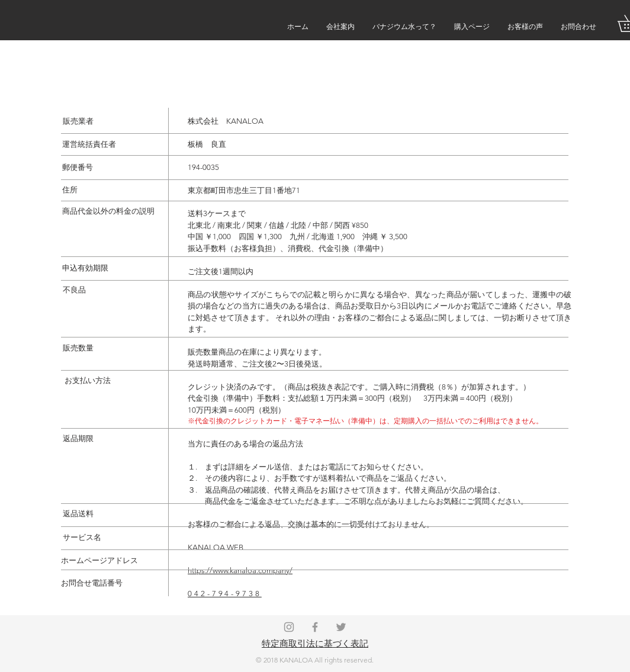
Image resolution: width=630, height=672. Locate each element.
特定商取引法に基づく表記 (315, 643)
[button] (578, 26)
